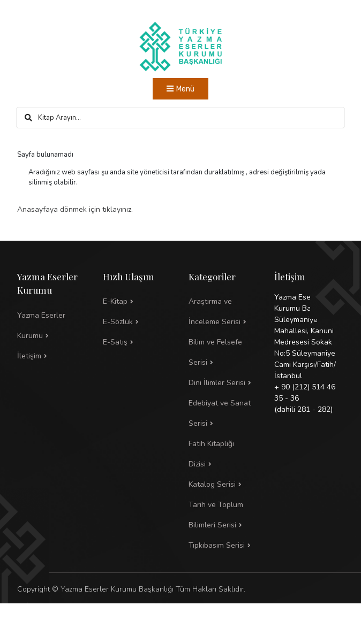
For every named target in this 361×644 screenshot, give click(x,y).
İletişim (29, 356)
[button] (223, 352)
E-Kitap (115, 301)
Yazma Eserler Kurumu (41, 325)
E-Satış (115, 342)
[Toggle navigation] (180, 89)
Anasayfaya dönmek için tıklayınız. (75, 209)
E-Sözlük (118, 322)
